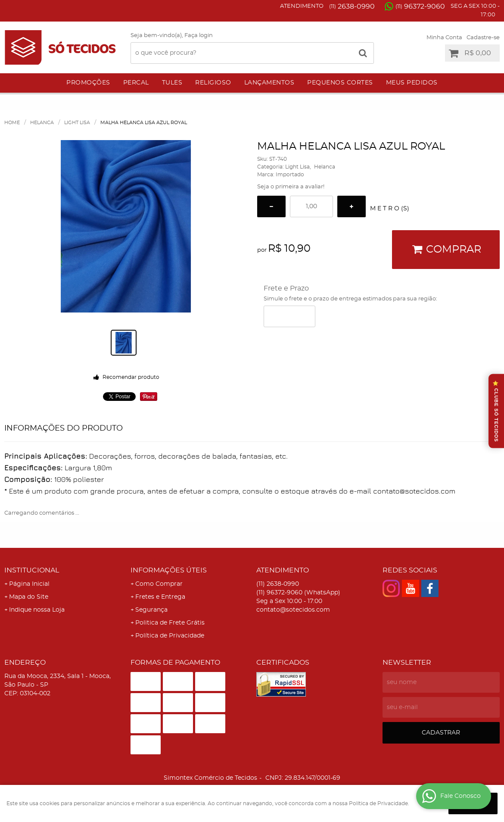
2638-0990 (352, 6)
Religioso (213, 83)
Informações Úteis (169, 570)
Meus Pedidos (412, 83)
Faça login (199, 36)
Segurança (151, 610)
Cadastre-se (483, 38)
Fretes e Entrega (160, 597)
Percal (136, 83)
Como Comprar (159, 584)
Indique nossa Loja (37, 610)
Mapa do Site (29, 597)
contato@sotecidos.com (293, 610)
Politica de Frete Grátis (170, 623)
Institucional (32, 570)
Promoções (88, 83)
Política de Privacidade (170, 636)
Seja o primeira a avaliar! (291, 187)
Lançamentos (269, 83)
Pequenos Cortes (340, 83)
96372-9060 (420, 6)
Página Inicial (29, 584)
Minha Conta (444, 38)
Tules (172, 83)
